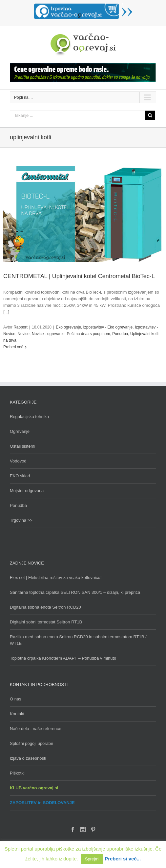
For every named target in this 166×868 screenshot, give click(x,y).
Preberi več (13, 347)
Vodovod (18, 461)
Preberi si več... (123, 859)
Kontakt (17, 714)
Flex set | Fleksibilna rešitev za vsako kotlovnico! (56, 578)
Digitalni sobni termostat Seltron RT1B (46, 622)
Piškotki (17, 773)
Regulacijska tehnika (29, 417)
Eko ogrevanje (68, 327)
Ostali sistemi (22, 446)
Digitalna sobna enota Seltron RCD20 (45, 607)
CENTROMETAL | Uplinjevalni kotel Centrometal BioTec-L (79, 276)
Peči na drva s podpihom (88, 334)
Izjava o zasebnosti (28, 758)
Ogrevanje (20, 431)
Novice (23, 334)
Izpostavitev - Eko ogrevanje (108, 327)
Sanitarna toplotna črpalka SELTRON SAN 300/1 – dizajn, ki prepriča (75, 592)
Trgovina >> (21, 520)
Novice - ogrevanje (48, 334)
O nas (16, 699)
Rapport (21, 327)
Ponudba (120, 334)
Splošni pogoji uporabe (31, 743)
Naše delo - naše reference (36, 729)
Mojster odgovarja (27, 491)
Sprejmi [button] (92, 859)
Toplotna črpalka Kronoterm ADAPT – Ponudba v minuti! (63, 658)
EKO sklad (20, 476)
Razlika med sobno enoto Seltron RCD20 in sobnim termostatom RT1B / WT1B (78, 640)
